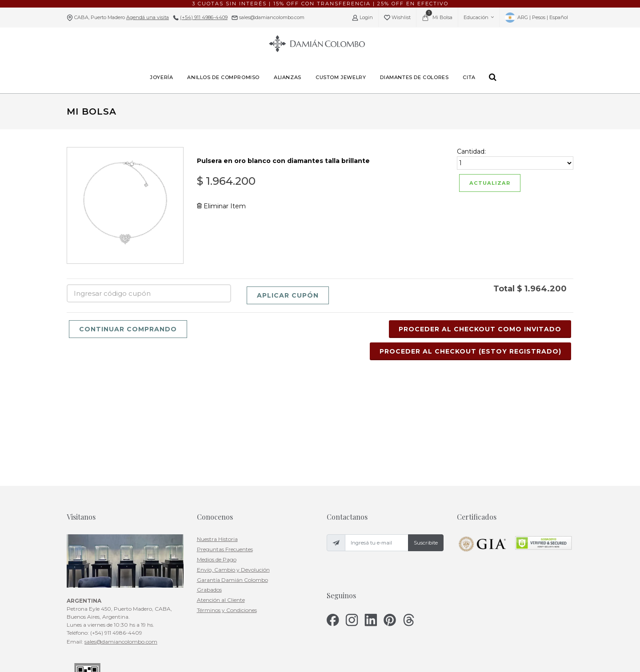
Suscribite (426, 449)
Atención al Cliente (221, 507)
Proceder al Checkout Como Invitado (480, 329)
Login (362, 18)
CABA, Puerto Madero (122, 17)
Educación (479, 17)
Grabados (209, 496)
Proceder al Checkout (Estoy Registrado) (470, 351)
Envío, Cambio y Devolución (233, 476)
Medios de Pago (217, 466)
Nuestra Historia (217, 446)
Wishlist (397, 18)
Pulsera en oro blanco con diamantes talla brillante (283, 161)
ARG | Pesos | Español (536, 18)
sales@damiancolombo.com (271, 17)
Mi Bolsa (437, 16)
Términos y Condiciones (227, 517)
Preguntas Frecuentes (225, 456)
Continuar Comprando (128, 329)
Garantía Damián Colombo (232, 486)
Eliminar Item (221, 206)
